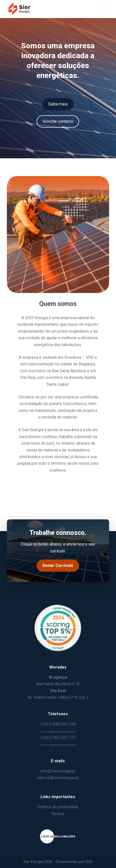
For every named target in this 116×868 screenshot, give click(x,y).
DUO (89, 862)
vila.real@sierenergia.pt (58, 778)
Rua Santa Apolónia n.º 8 (58, 684)
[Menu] (104, 9)
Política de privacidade (58, 807)
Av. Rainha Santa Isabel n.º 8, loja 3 (58, 697)
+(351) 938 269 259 (58, 724)
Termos (58, 814)
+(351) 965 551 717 (58, 738)
